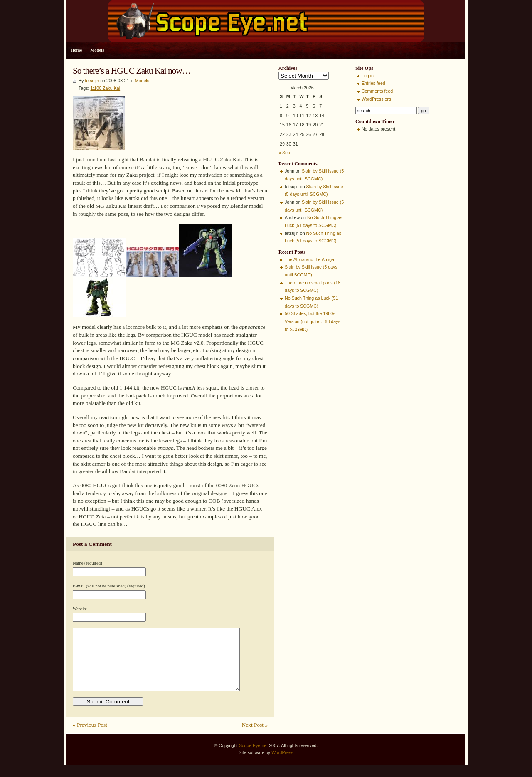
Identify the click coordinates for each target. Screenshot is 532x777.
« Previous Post (90, 737)
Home (76, 50)
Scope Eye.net (253, 758)
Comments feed (377, 91)
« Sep (284, 153)
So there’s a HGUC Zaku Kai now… (132, 71)
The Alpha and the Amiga (309, 259)
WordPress (282, 765)
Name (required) (87, 563)
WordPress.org (376, 99)
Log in (368, 76)
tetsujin (92, 81)
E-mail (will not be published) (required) (109, 586)
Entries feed (373, 83)
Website (80, 609)
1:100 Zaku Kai (105, 88)
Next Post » (255, 737)
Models (97, 50)
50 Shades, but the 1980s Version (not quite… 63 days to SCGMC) (313, 321)
